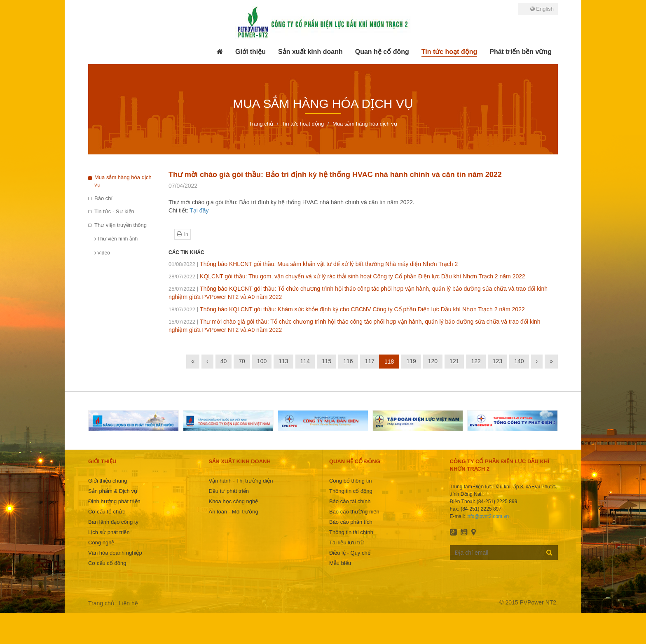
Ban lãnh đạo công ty (113, 522)
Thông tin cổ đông (351, 491)
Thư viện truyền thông (121, 225)
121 (454, 361)
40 (224, 361)
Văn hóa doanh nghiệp (115, 553)
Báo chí (103, 198)
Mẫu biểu (340, 563)
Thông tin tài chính (351, 532)
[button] (250, 52)
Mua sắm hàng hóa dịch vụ (123, 181)
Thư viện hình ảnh (116, 239)
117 (370, 361)
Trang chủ (101, 603)
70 (242, 361)
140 (519, 361)
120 (433, 361)
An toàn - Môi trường (233, 512)
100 (262, 361)
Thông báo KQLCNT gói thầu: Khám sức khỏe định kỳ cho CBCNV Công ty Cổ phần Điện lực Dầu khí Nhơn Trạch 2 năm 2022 (347, 309)
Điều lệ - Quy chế (350, 553)
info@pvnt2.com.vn (488, 516)
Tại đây (199, 210)
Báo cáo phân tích (351, 522)
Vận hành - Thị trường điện (241, 481)
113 (283, 361)
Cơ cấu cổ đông (107, 563)
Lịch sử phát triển (109, 532)
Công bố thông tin (350, 481)
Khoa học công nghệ (233, 501)
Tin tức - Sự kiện (114, 211)
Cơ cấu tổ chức (107, 512)
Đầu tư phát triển (228, 491)
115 (327, 361)
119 (411, 361)
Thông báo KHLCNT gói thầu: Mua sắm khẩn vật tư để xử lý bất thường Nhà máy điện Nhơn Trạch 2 (313, 264)
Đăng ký (549, 552)
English (542, 9)
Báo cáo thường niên (354, 512)
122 (476, 361)
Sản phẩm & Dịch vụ (113, 491)
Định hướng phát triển (114, 501)
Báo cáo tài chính (350, 501)
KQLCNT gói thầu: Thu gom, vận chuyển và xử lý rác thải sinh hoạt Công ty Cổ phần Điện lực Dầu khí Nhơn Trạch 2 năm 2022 (347, 276)
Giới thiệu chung (108, 481)
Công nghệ (101, 542)
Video (102, 253)
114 (305, 361)
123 (497, 361)
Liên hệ (129, 603)
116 (348, 361)
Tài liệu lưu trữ (347, 542)
